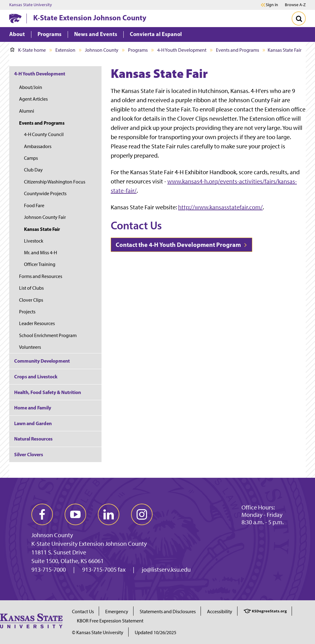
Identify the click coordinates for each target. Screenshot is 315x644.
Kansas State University (31, 5)
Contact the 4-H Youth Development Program (181, 245)
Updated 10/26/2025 (156, 632)
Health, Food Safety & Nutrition (48, 392)
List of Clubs (31, 288)
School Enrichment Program (48, 335)
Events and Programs (237, 50)
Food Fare (34, 205)
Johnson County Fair (45, 217)
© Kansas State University (98, 632)
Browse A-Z (295, 5)
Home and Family (33, 408)
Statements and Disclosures (168, 612)
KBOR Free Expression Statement (110, 621)
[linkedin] (109, 514)
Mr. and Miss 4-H (40, 253)
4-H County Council (44, 134)
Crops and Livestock (36, 376)
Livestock (34, 241)
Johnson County (102, 50)
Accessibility (220, 612)
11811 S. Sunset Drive (59, 552)
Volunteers (30, 347)
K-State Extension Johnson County (90, 18)
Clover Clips (31, 300)
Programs (138, 50)
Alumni (27, 111)
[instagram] (142, 514)
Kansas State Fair (42, 229)
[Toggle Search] (299, 18)
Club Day (33, 170)
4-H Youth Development (182, 50)
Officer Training (40, 264)
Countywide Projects (45, 193)
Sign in (272, 5)
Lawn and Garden (33, 423)
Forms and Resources (41, 276)
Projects (27, 312)
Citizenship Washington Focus (55, 182)
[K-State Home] (15, 18)
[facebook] (42, 514)
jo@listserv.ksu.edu (166, 570)
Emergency (117, 612)
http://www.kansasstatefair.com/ (220, 207)
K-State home (28, 50)
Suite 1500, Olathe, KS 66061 (68, 561)
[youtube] (75, 514)
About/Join (31, 87)
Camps (31, 158)
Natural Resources (33, 439)
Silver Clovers (29, 454)
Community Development (42, 361)
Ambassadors (38, 146)
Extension (65, 50)
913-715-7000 (49, 570)
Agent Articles (33, 99)
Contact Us (83, 612)
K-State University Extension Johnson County (89, 544)
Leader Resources (37, 323)
